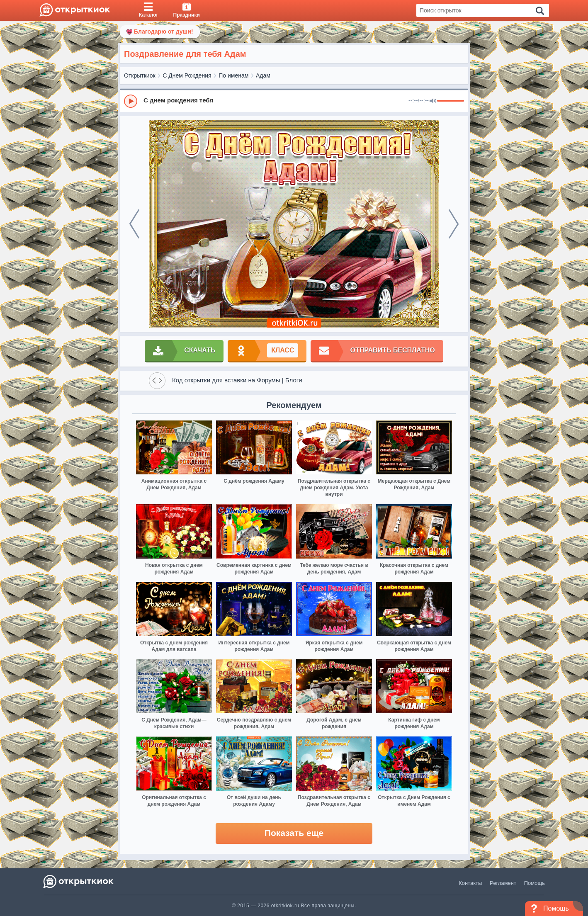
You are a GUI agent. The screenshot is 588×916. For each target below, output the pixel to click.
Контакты (470, 883)
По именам (233, 75)
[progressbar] (451, 101)
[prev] (134, 224)
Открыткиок (140, 75)
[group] (294, 101)
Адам (263, 75)
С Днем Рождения (187, 75)
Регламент (503, 883)
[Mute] (433, 101)
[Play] (131, 101)
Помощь (535, 883)
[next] (454, 224)
